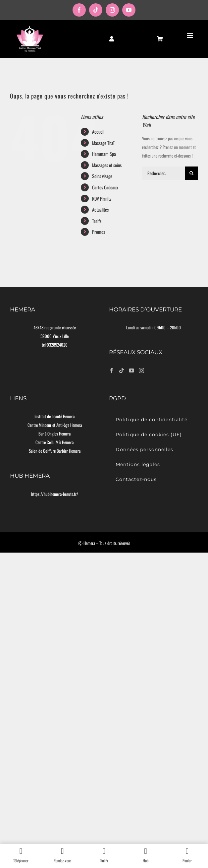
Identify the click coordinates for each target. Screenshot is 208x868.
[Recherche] (191, 173)
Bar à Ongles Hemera (54, 434)
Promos (99, 232)
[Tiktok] (122, 370)
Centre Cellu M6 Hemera (54, 442)
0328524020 (57, 345)
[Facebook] (112, 370)
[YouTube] (131, 370)
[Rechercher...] (163, 173)
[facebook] (79, 10)
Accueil (98, 132)
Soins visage (102, 176)
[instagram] (112, 10)
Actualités (100, 209)
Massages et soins (107, 165)
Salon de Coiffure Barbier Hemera (55, 451)
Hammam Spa (104, 154)
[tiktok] (96, 10)
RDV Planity (102, 199)
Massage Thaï (103, 143)
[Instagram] (141, 370)
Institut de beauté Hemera (54, 416)
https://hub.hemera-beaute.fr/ (55, 494)
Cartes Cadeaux (105, 187)
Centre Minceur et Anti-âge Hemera (55, 425)
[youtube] (129, 10)
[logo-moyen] (30, 28)
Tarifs (97, 221)
